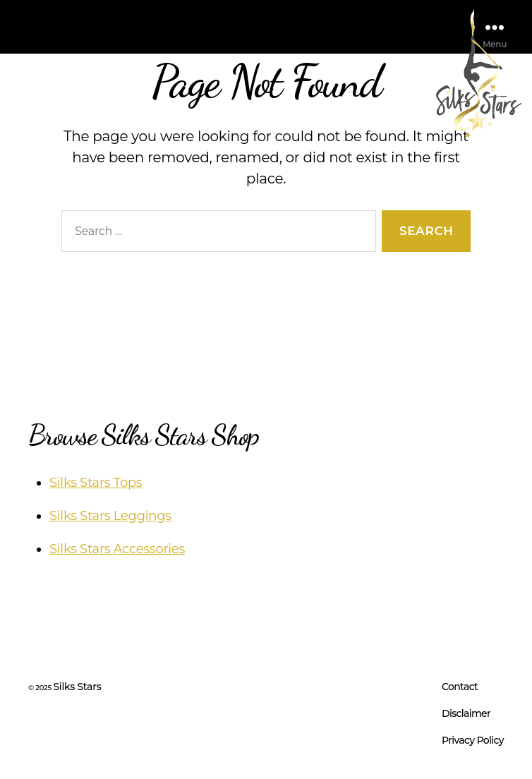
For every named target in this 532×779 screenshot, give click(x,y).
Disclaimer (466, 713)
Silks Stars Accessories (117, 549)
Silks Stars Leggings (110, 516)
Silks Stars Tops (96, 483)
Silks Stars (77, 687)
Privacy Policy (473, 740)
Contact (460, 687)
